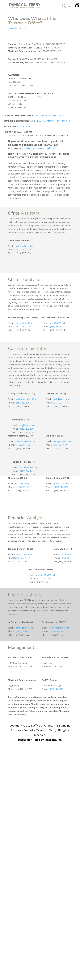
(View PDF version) (17, 28)
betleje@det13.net (62, 441)
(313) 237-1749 (22, 558)
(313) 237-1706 (27, 429)
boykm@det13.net (68, 554)
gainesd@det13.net (25, 246)
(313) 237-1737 (60, 445)
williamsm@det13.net (26, 441)
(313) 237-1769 (44, 578)
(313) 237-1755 (61, 487)
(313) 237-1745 (27, 471)
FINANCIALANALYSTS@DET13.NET (53, 121)
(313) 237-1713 (24, 250)
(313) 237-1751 (24, 326)
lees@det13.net (22, 483)
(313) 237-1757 (23, 487)
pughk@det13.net (28, 425)
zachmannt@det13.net (27, 399)
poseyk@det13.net (25, 323)
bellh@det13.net (57, 323)
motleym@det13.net (45, 575)
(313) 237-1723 (57, 631)
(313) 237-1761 (23, 403)
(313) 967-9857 (24, 127)
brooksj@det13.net (29, 467)
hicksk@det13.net (62, 399)
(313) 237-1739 (23, 445)
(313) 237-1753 (57, 326)
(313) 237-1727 (56, 689)
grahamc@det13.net (63, 483)
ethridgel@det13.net (26, 628)
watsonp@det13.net (59, 628)
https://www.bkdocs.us (43, 148)
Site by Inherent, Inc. (48, 740)
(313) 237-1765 (68, 558)
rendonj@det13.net (23, 554)
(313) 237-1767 (60, 403)
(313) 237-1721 (23, 631)
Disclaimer (25, 740)
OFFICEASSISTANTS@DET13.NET (51, 115)
